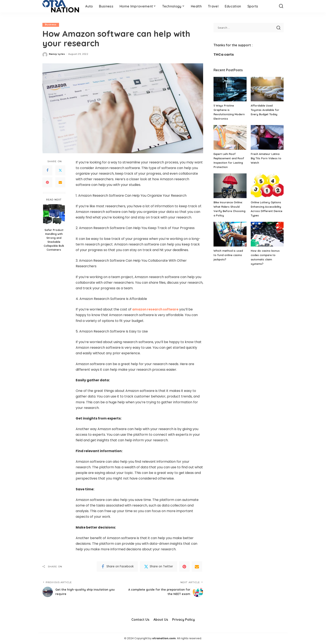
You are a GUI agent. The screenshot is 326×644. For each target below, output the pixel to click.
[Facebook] (47, 171)
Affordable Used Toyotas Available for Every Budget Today (265, 110)
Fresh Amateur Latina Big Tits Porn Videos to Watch (266, 158)
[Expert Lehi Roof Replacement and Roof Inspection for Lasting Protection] (230, 137)
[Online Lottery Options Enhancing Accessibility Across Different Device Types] (267, 186)
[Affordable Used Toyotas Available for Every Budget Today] (267, 89)
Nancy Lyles (57, 54)
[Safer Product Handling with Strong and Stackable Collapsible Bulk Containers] (54, 215)
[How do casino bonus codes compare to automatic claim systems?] (267, 234)
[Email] (60, 183)
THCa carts (224, 55)
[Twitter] (60, 171)
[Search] (281, 6)
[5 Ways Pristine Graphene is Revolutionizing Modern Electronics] (230, 89)
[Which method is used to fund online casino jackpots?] (230, 234)
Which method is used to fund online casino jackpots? (228, 255)
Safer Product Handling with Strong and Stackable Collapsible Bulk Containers (54, 240)
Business (51, 25)
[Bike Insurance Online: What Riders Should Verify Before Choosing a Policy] (230, 186)
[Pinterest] (47, 183)
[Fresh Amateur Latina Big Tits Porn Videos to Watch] (267, 137)
